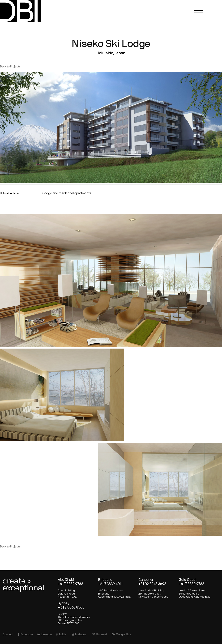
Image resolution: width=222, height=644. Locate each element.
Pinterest (100, 634)
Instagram (80, 634)
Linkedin (45, 634)
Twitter (62, 634)
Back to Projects (10, 67)
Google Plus (121, 634)
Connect (8, 634)
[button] (199, 13)
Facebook (25, 634)
